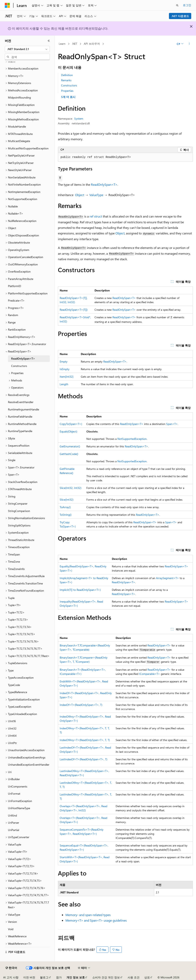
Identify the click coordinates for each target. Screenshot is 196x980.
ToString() (66, 515)
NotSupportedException (132, 439)
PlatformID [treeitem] (15, 286)
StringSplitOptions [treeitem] (19, 525)
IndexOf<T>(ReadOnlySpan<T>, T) (81, 705)
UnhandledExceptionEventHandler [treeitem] (29, 765)
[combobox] (27, 49)
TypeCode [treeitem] (14, 685)
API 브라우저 (92, 44)
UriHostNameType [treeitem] (19, 808)
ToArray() (65, 507)
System (79, 119)
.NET (75, 44)
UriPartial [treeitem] (14, 830)
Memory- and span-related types (88, 915)
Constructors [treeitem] (19, 366)
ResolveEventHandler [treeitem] (21, 402)
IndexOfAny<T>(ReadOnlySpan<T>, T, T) (85, 740)
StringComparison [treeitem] (19, 511)
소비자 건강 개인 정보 (106, 977)
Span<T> (172, 424)
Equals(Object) (68, 431)
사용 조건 (134, 977)
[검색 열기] (177, 5)
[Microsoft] (7, 5)
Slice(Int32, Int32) (71, 488)
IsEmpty (65, 369)
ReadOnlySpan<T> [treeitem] (23, 358)
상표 (147, 977)
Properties (67, 91)
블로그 (44, 977)
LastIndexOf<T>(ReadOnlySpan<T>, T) (83, 759)
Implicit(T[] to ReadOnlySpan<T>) (80, 590)
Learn (62, 44)
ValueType (96, 195)
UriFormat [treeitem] (14, 794)
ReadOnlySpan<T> (104, 184)
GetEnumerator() (70, 446)
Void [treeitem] (11, 929)
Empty (64, 361)
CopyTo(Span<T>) (71, 424)
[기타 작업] (189, 44)
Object (80, 195)
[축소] (49, 41)
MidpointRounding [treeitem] (19, 97)
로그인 (187, 5)
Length (64, 384)
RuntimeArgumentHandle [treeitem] (23, 409)
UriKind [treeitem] (12, 815)
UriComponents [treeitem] (18, 786)
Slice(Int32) (67, 500)
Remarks (66, 80)
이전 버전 (29, 977)
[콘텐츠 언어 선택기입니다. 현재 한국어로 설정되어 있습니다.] (11, 968)
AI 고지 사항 (11, 977)
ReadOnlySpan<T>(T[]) (74, 310)
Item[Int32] (67, 377)
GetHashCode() (69, 454)
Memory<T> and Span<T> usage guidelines (96, 920)
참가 (59, 977)
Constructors (69, 85)
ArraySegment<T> (167, 578)
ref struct (96, 216)
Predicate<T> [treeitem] (16, 300)
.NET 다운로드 (180, 16)
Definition (67, 75)
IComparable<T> (150, 674)
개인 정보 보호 (76, 977)
